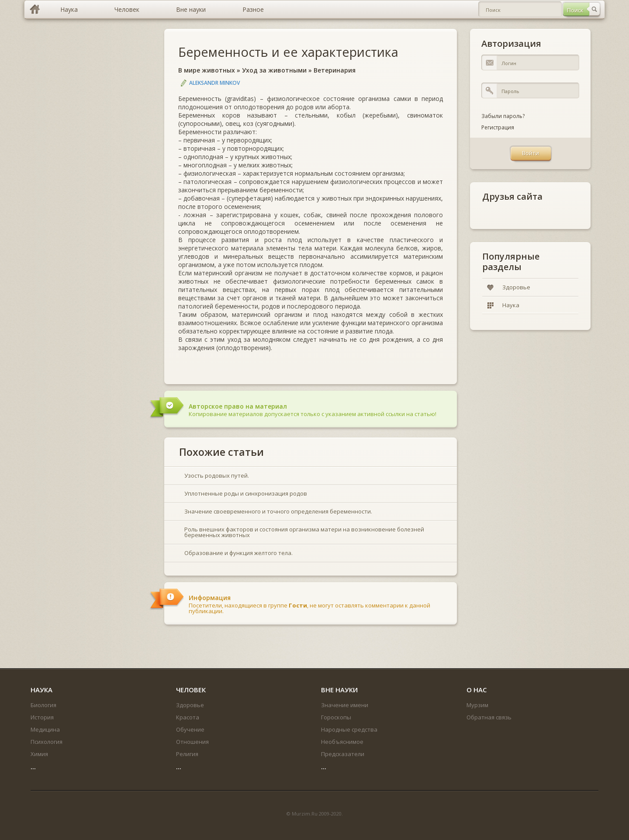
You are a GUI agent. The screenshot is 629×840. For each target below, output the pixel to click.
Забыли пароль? (503, 116)
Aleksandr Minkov (214, 83)
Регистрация (498, 127)
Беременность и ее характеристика (288, 52)
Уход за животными (274, 70)
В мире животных (207, 70)
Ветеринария (335, 70)
